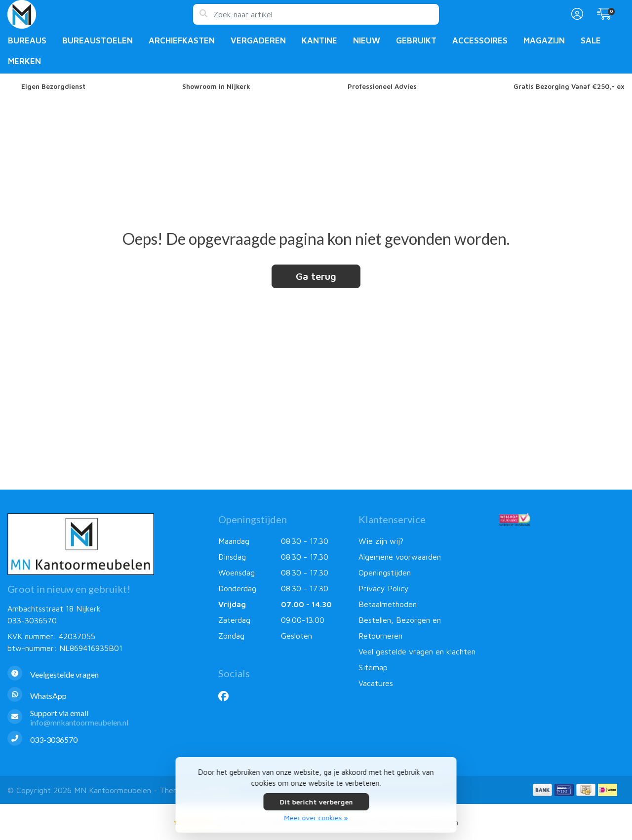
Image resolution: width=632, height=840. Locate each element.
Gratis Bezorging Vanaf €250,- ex (569, 86)
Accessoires (480, 40)
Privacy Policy (384, 588)
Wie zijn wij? (381, 541)
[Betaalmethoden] (542, 790)
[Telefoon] (105, 740)
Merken (24, 61)
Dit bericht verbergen (316, 802)
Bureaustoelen (98, 40)
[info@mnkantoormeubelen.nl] (105, 718)
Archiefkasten (182, 40)
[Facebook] (227, 696)
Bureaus (27, 40)
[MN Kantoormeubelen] (100, 14)
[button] (576, 14)
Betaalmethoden (388, 604)
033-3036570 (32, 620)
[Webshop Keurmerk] (562, 520)
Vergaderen (258, 40)
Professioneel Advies (382, 86)
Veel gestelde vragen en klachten (417, 651)
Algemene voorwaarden (400, 557)
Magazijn (544, 40)
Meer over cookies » (316, 818)
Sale (591, 40)
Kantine (319, 40)
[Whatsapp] (105, 696)
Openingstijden (385, 573)
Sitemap (373, 667)
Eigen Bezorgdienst (53, 86)
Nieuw (367, 40)
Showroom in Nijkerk (216, 86)
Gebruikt (416, 40)
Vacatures (376, 683)
